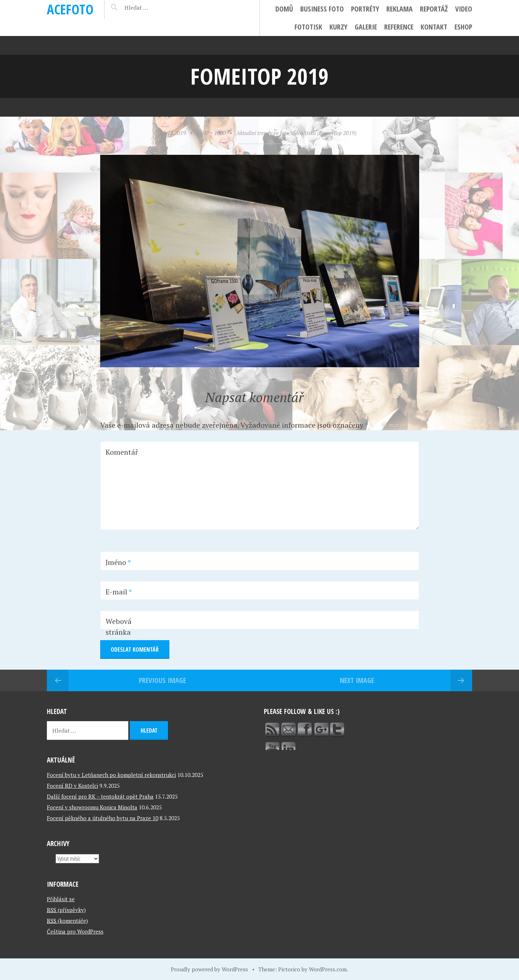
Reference (399, 27)
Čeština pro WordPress (75, 931)
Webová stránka (119, 627)
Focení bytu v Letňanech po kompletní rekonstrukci (111, 775)
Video (464, 9)
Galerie (366, 27)
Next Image (357, 680)
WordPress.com (328, 969)
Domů (284, 9)
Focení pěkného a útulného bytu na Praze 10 (103, 818)
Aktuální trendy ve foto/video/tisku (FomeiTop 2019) (296, 133)
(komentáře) (67, 921)
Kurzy (338, 27)
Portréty (365, 9)
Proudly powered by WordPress (209, 969)
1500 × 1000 (211, 133)
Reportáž (434, 9)
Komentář (122, 452)
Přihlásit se (61, 899)
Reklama (400, 9)
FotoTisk (308, 27)
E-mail (119, 592)
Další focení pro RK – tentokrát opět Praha (100, 796)
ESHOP (463, 27)
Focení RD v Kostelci (72, 786)
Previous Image (162, 680)
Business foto (322, 9)
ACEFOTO (70, 9)
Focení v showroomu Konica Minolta (92, 807)
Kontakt (434, 27)
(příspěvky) (66, 910)
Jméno (118, 562)
